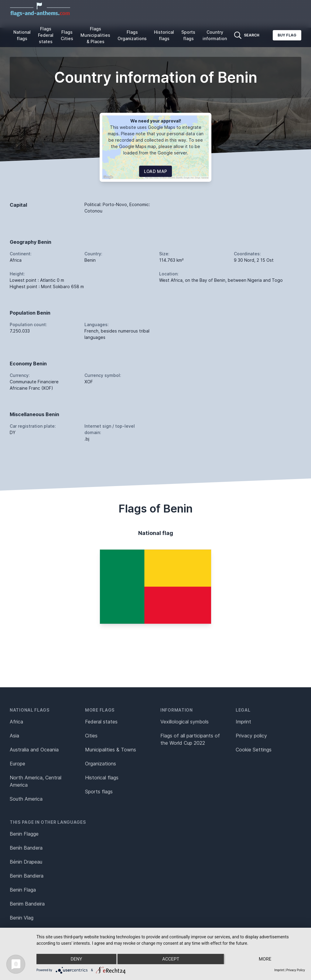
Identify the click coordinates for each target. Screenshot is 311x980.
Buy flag (287, 35)
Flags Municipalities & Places (95, 35)
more (265, 959)
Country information (215, 35)
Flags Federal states (46, 35)
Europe (17, 764)
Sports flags (188, 35)
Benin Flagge (24, 834)
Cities (91, 736)
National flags (22, 35)
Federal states (101, 722)
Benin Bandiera (27, 876)
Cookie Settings (254, 750)
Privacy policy (251, 736)
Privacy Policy (296, 970)
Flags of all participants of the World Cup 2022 (190, 739)
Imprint (243, 722)
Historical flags (164, 35)
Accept (171, 959)
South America (26, 799)
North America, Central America (36, 781)
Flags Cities (67, 35)
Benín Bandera (26, 848)
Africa (16, 722)
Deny (76, 959)
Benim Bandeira (27, 904)
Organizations (101, 764)
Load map (156, 171)
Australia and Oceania (34, 750)
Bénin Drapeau (26, 862)
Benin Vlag (22, 918)
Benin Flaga (23, 890)
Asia (14, 736)
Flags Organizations (132, 35)
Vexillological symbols (185, 722)
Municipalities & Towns (111, 750)
